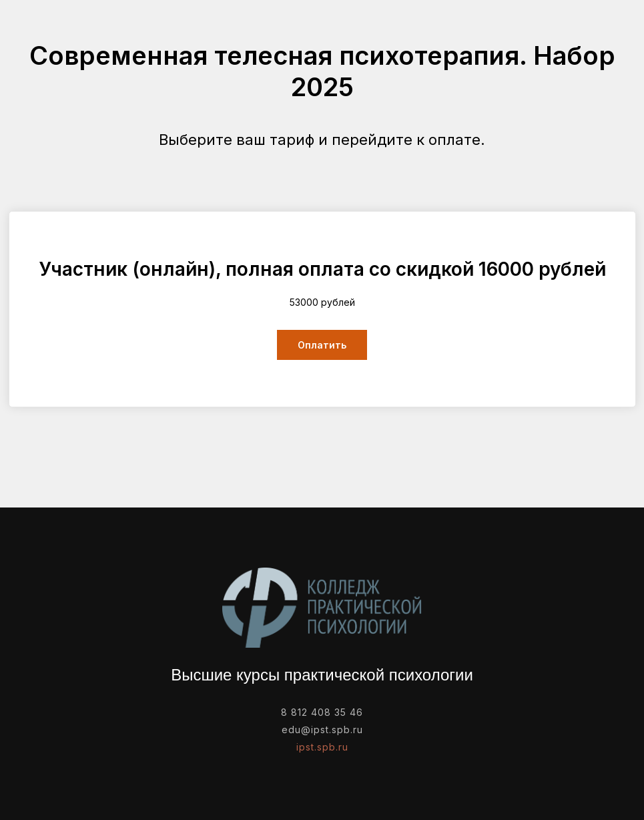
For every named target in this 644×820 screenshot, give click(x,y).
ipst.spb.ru (322, 747)
